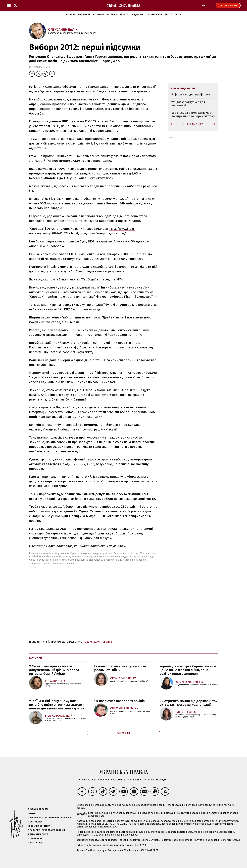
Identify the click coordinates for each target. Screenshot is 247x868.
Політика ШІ (35, 822)
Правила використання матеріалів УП (50, 818)
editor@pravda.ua (231, 840)
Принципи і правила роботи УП (46, 830)
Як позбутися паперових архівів (119, 701)
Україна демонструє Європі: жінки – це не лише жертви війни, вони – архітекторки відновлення (188, 670)
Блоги (168, 14)
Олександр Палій (63, 30)
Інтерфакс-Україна (218, 813)
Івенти (124, 14)
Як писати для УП (38, 834)
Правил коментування (97, 642)
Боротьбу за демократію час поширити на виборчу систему (193, 114)
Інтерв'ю (112, 14)
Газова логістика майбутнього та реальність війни (120, 668)
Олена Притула (194, 840)
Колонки (99, 14)
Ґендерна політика (39, 826)
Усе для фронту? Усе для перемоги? (188, 104)
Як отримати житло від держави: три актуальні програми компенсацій (189, 703)
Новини (71, 14)
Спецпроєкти (154, 14)
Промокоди (35, 843)
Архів (178, 14)
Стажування (35, 838)
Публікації (84, 14)
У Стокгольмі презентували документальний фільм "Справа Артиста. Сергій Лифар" (54, 670)
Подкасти (137, 14)
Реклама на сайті (38, 809)
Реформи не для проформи (191, 95)
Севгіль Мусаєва (151, 840)
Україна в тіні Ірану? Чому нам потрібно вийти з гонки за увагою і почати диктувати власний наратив (57, 705)
